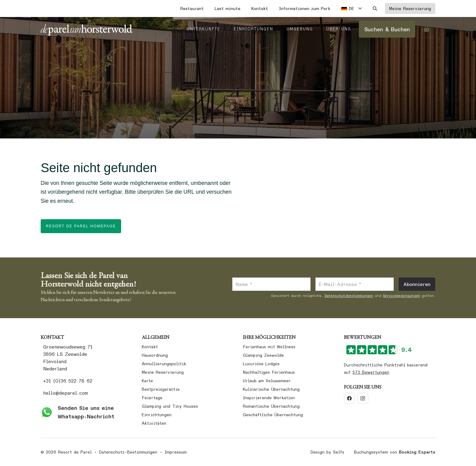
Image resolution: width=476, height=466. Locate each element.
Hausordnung (155, 355)
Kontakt (150, 347)
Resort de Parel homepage (81, 226)
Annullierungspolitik (164, 364)
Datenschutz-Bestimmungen (128, 452)
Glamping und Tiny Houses (170, 406)
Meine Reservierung (163, 372)
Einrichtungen (157, 415)
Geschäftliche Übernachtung (273, 415)
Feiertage (152, 398)
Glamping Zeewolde (263, 355)
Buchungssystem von (395, 452)
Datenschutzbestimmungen (349, 296)
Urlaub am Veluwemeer (267, 381)
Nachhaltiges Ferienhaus (269, 372)
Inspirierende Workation (269, 398)
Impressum (176, 452)
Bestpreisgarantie (161, 389)
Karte (147, 381)
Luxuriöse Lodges (261, 364)
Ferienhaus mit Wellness (269, 347)
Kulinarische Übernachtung (271, 389)
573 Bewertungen (371, 372)
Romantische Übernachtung (271, 406)
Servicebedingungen (401, 296)
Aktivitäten (154, 423)
